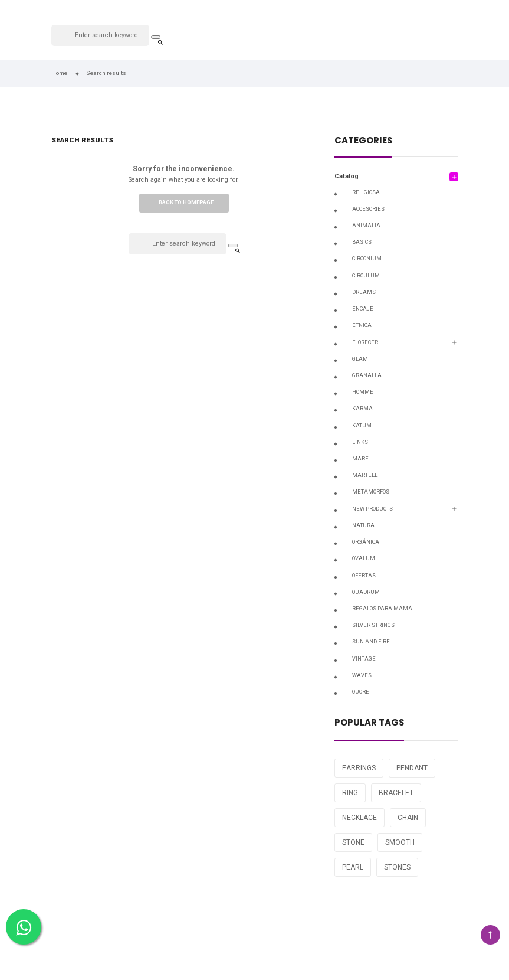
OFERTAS (364, 576)
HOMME (363, 392)
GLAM (360, 359)
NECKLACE (359, 818)
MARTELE (365, 475)
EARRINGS (359, 768)
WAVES (362, 675)
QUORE (361, 692)
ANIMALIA (366, 226)
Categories (363, 141)
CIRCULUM (366, 276)
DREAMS (364, 292)
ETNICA (362, 325)
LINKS (360, 442)
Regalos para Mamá (382, 609)
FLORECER (365, 342)
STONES (397, 867)
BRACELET (396, 793)
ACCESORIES (368, 209)
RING (350, 793)
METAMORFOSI (372, 492)
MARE (360, 459)
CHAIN (408, 818)
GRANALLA (367, 375)
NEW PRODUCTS (372, 509)
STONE (353, 842)
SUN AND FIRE (371, 642)
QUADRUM (366, 592)
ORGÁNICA (366, 542)
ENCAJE (363, 309)
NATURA (363, 525)
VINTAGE (364, 659)
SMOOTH (400, 842)
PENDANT (412, 768)
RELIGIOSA (366, 192)
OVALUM (364, 558)
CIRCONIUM (367, 259)
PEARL (353, 867)
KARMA (362, 409)
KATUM (362, 426)
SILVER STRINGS (373, 625)
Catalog (347, 176)
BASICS (362, 242)
